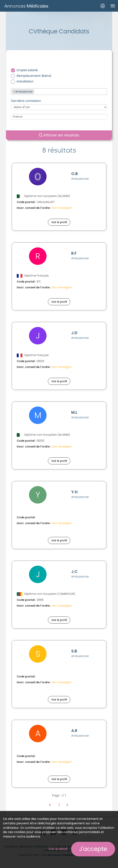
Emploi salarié (27, 70)
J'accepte (93, 849)
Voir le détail (58, 849)
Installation (25, 82)
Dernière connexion (26, 101)
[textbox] (36, 91)
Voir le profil (59, 222)
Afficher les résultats (59, 135)
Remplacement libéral (34, 76)
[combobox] (59, 92)
